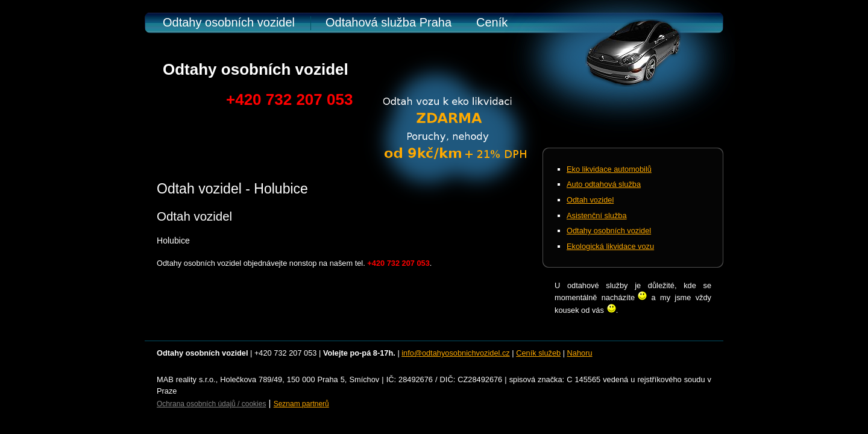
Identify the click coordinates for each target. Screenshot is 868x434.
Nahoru (580, 353)
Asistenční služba (597, 215)
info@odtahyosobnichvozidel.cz (455, 353)
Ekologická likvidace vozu (610, 246)
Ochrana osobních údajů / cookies (211, 404)
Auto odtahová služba (604, 184)
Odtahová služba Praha (388, 22)
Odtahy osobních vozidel (229, 22)
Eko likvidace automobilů (609, 169)
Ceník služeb (538, 353)
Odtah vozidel (590, 200)
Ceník (492, 22)
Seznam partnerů (301, 404)
